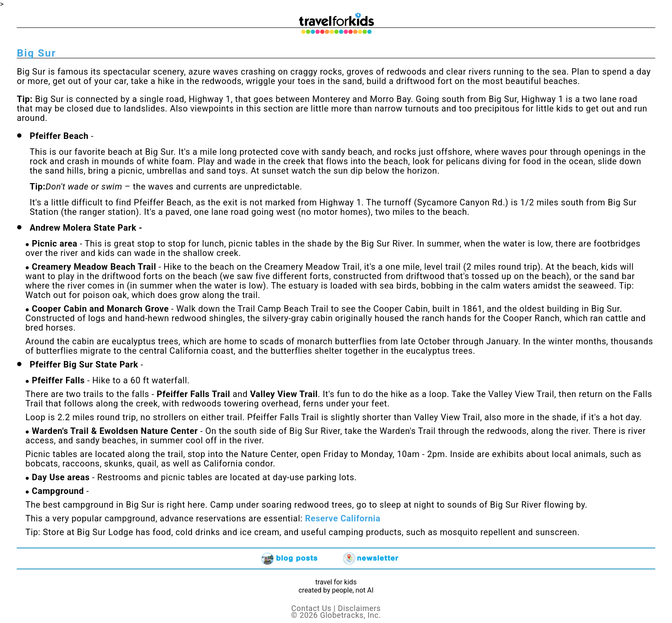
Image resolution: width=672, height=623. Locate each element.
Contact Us (312, 608)
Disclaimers (359, 608)
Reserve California (343, 518)
